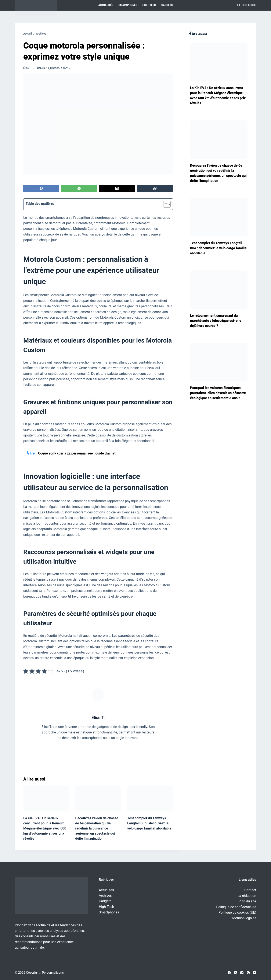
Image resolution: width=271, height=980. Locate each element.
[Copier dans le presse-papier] (155, 188)
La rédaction (247, 896)
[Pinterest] (248, 973)
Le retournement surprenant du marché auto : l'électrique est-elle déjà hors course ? (216, 321)
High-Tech (149, 5)
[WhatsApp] (79, 188)
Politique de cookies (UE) (237, 912)
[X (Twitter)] (117, 188)
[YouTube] (255, 973)
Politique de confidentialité (236, 907)
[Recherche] (247, 5)
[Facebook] (41, 188)
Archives (105, 896)
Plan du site (247, 901)
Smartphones (128, 5)
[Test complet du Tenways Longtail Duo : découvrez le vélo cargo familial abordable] (150, 799)
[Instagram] (242, 973)
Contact (250, 890)
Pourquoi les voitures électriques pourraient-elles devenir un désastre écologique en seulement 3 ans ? (218, 393)
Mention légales (244, 918)
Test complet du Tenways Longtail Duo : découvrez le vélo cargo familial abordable (149, 823)
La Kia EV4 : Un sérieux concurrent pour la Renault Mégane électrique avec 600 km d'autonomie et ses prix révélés (218, 95)
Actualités (106, 5)
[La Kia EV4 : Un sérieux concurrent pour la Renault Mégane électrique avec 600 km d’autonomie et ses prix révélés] (46, 799)
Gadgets (167, 5)
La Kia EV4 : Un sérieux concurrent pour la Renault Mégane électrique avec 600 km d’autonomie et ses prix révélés (45, 828)
